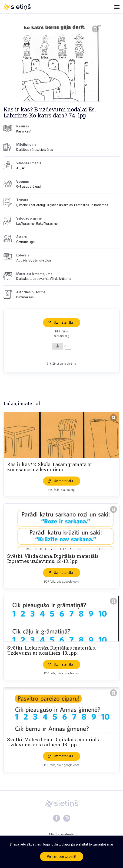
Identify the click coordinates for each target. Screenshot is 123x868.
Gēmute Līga (25, 242)
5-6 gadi (35, 186)
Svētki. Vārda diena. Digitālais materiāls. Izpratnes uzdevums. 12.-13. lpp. (53, 559)
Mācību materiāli (62, 834)
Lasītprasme (25, 224)
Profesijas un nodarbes (91, 205)
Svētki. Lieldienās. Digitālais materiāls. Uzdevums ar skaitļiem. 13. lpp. (52, 650)
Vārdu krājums (60, 279)
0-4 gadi (22, 186)
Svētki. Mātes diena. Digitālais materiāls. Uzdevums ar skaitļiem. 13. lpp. (53, 742)
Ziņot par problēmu (64, 364)
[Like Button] (57, 346)
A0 (18, 168)
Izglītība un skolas (60, 205)
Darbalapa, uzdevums (32, 279)
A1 (24, 168)
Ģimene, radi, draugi (31, 205)
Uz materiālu (63, 322)
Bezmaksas (25, 297)
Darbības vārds (27, 150)
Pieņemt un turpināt (62, 856)
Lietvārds (46, 150)
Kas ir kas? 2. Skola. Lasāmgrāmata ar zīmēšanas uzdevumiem (50, 467)
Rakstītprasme (47, 224)
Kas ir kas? (24, 131)
